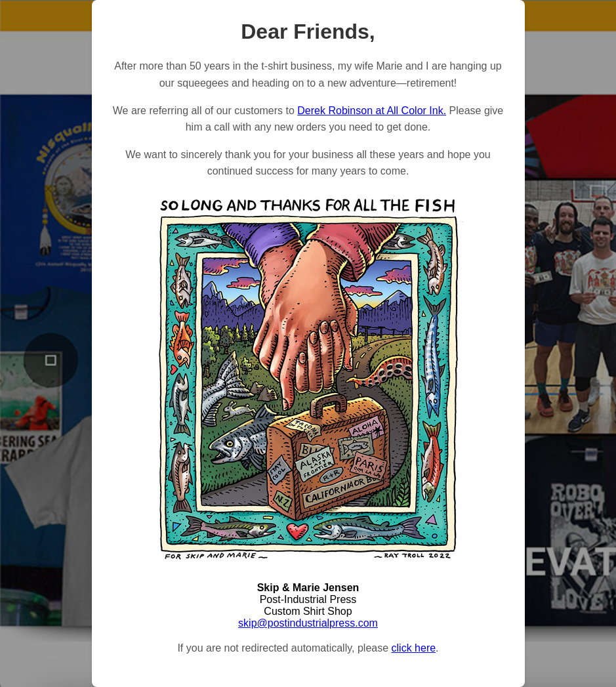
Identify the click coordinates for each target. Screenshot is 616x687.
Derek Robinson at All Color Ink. (372, 111)
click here (414, 648)
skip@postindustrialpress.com (308, 623)
